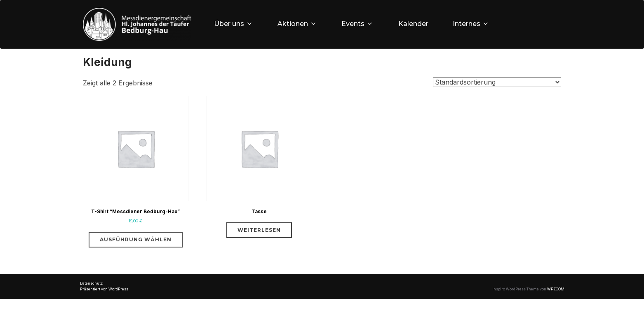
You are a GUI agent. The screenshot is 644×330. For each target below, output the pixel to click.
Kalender (415, 24)
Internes (473, 24)
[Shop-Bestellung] (497, 94)
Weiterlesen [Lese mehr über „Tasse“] (259, 248)
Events (359, 24)
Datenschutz (91, 315)
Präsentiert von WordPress (104, 321)
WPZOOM (556, 321)
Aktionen (298, 24)
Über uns (234, 24)
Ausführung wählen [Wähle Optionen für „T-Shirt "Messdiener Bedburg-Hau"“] (136, 270)
